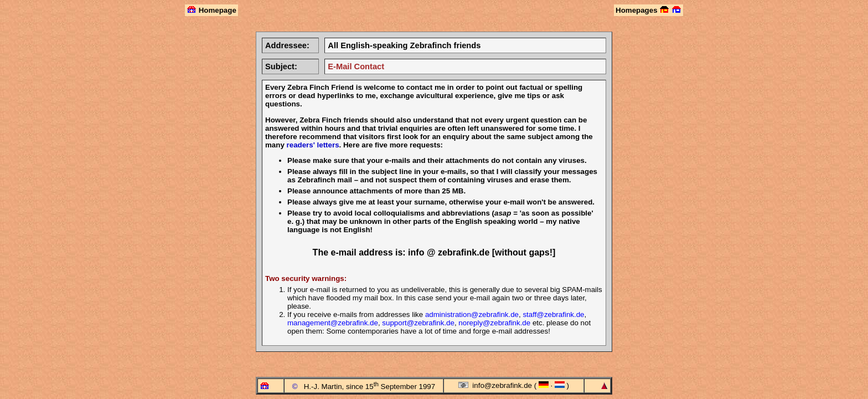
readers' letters (313, 145)
